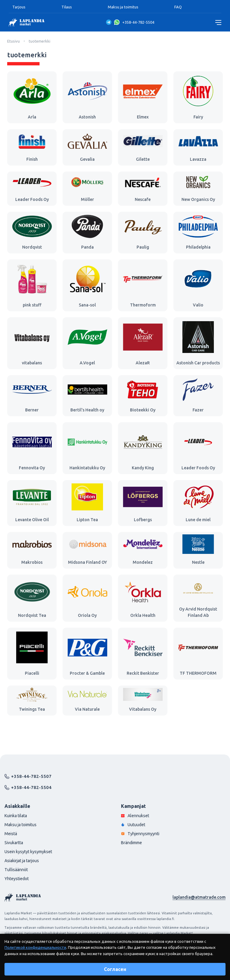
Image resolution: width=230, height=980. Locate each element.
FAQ (178, 7)
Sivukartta (14, 843)
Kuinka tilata (16, 816)
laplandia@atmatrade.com (199, 897)
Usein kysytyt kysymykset (28, 852)
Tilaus (67, 7)
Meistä (11, 834)
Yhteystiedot (17, 879)
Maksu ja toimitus (123, 7)
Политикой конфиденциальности (35, 947)
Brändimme (131, 843)
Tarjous (19, 7)
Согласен (115, 969)
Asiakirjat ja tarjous (22, 861)
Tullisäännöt (16, 870)
